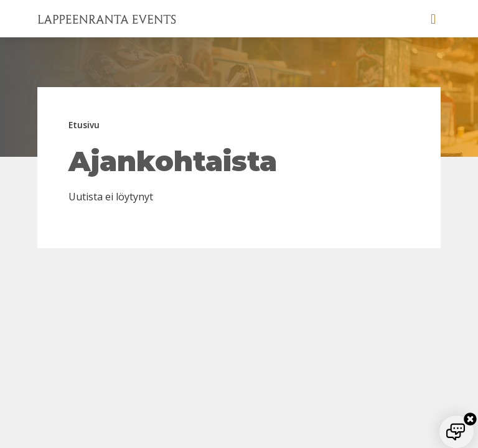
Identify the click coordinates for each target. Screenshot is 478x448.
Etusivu (84, 125)
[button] (433, 18)
